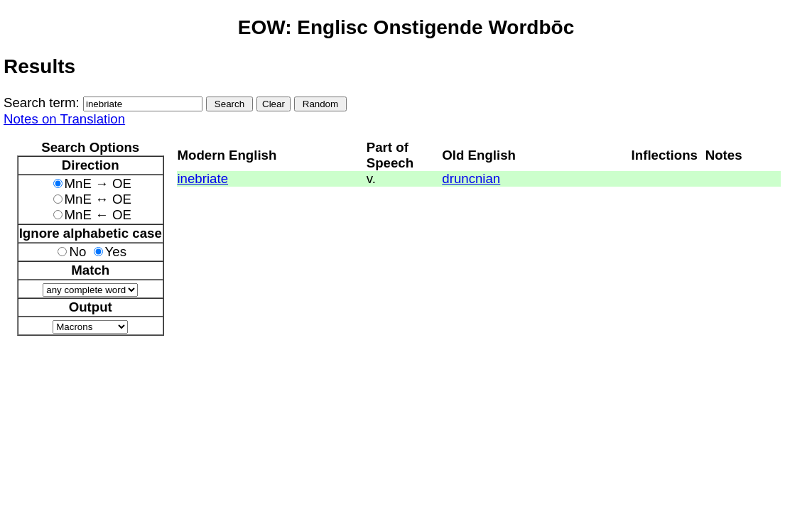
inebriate (202, 178)
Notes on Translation (64, 119)
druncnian (471, 178)
